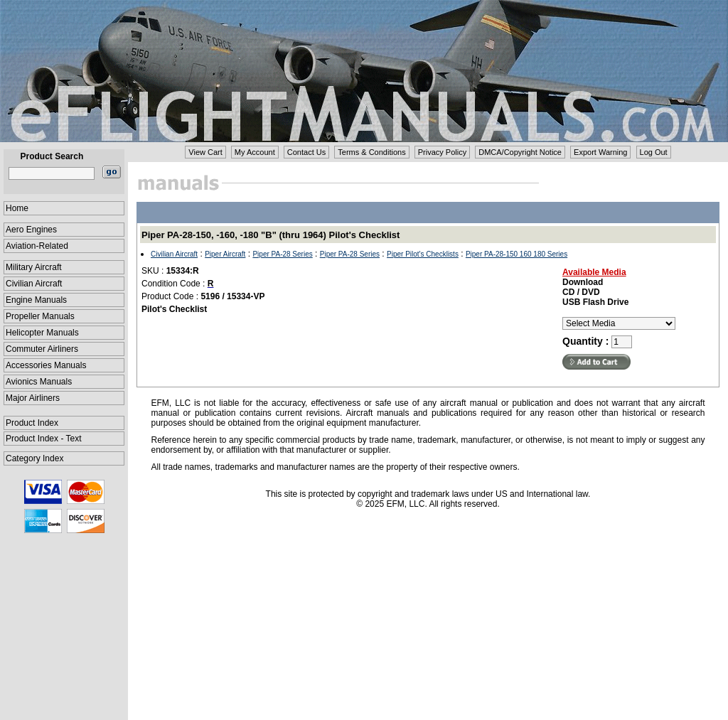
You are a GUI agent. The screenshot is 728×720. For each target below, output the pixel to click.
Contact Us (306, 152)
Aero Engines (31, 230)
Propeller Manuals (40, 316)
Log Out (654, 152)
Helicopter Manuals (42, 333)
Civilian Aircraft (34, 284)
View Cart (205, 152)
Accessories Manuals (46, 365)
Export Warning (600, 152)
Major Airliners (33, 398)
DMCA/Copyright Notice (520, 152)
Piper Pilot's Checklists (423, 254)
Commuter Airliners (42, 349)
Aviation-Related (37, 246)
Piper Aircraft (225, 254)
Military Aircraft (34, 267)
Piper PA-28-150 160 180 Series (516, 254)
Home (17, 208)
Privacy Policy (442, 152)
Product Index (32, 423)
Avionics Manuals (39, 382)
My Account (255, 152)
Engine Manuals (36, 300)
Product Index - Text (44, 439)
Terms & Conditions (371, 152)
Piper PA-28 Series (282, 254)
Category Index (34, 458)
